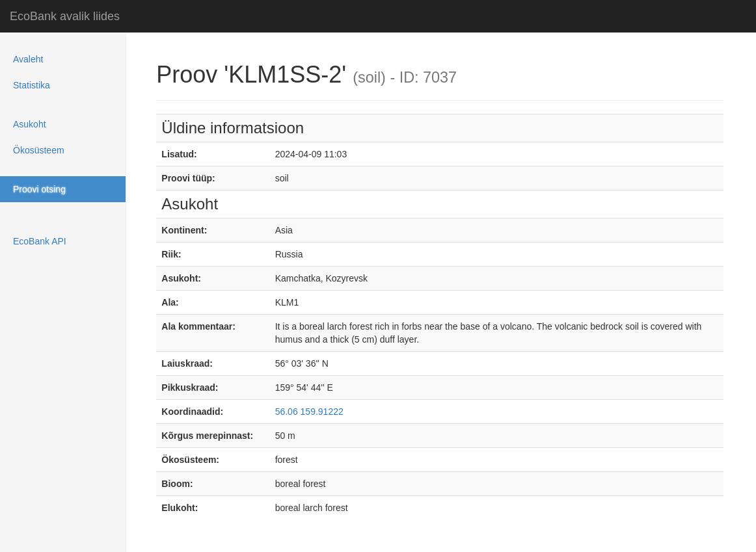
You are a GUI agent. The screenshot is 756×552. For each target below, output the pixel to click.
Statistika (32, 85)
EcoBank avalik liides (65, 16)
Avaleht (28, 59)
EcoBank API (40, 241)
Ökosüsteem (39, 150)
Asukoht (30, 124)
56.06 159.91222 (309, 412)
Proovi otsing (39, 189)
